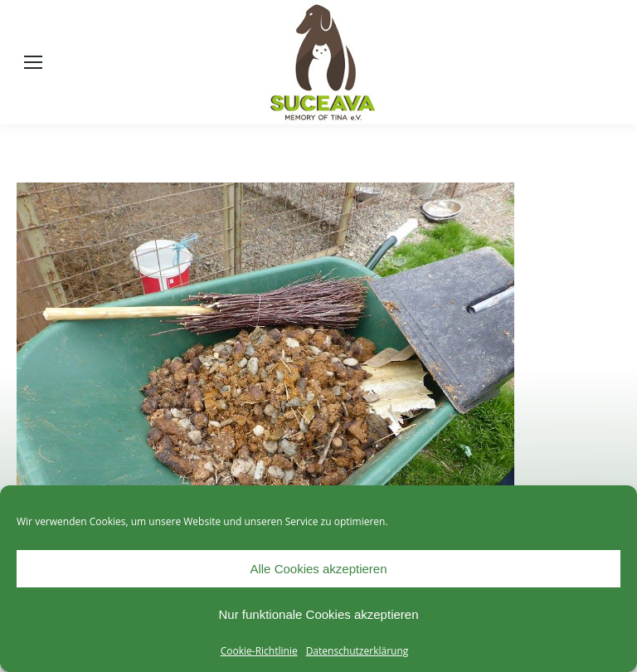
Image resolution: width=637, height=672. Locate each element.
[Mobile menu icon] (33, 62)
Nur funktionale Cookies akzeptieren (319, 614)
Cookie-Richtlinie (259, 651)
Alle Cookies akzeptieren (318, 569)
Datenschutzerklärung (357, 651)
